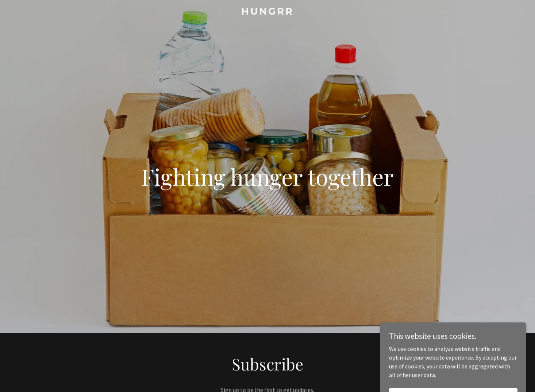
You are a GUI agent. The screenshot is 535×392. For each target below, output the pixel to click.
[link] (268, 12)
